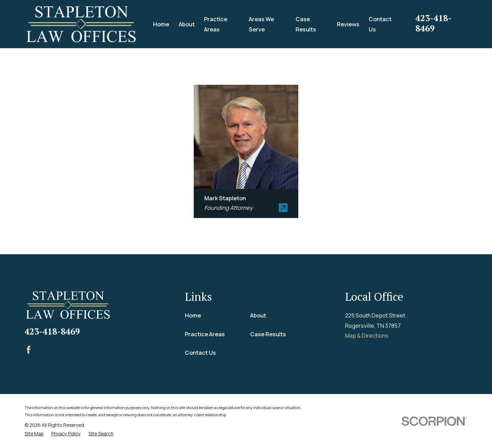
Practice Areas (205, 334)
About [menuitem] (187, 24)
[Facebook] (29, 350)
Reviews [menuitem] (348, 24)
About (258, 315)
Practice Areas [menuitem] (216, 24)
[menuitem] (34, 434)
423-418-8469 (434, 23)
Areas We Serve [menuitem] (261, 24)
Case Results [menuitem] (306, 24)
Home (193, 315)
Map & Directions (367, 335)
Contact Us (200, 352)
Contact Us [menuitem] (380, 24)
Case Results (268, 334)
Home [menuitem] (161, 24)
